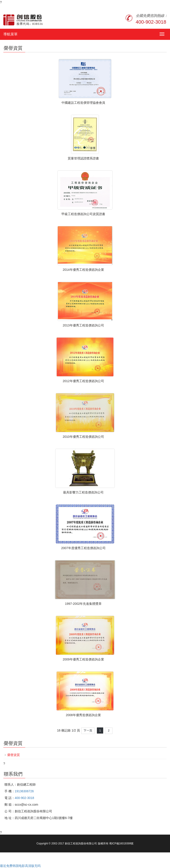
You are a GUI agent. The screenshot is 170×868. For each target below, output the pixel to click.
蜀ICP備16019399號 (121, 844)
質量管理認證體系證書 (83, 158)
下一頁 (88, 730)
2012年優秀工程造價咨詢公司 (83, 381)
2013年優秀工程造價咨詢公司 (83, 325)
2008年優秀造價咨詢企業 (83, 715)
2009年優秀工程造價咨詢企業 (83, 659)
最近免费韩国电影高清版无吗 (20, 866)
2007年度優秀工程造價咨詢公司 (83, 548)
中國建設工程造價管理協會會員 (83, 103)
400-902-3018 (151, 22)
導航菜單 (10, 34)
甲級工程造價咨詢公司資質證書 (83, 214)
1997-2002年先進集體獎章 (83, 604)
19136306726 (24, 791)
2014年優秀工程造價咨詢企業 (83, 270)
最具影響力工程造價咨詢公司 (83, 492)
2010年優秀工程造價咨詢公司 (83, 437)
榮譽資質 (14, 755)
